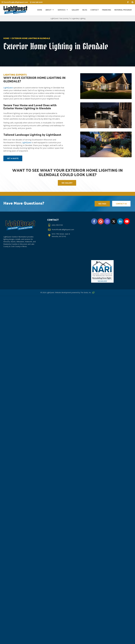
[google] (132, 2)
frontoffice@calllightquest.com (16, 2)
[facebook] (128, 2)
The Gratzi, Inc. (87, 292)
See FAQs (102, 204)
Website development (63, 292)
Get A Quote (13, 158)
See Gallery (67, 183)
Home (6, 38)
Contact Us (121, 204)
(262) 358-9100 (37, 2)
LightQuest (8, 88)
